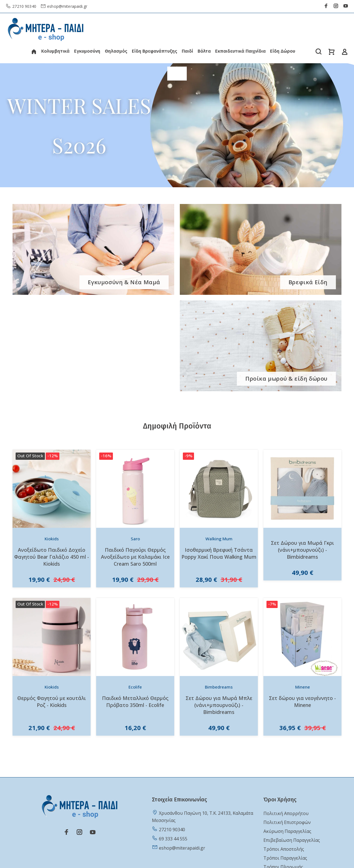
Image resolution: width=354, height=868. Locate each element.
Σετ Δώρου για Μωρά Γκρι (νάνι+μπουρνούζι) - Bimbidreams (302, 550)
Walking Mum (219, 539)
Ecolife (135, 687)
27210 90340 (24, 6)
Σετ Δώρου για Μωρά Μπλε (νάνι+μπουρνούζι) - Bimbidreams (219, 705)
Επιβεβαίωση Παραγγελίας (292, 840)
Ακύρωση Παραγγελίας (287, 831)
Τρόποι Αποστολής (284, 849)
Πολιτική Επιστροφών (287, 822)
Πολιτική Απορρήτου (286, 813)
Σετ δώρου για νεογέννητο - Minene (302, 702)
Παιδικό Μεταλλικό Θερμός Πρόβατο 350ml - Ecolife (135, 702)
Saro (135, 539)
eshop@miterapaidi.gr (67, 6)
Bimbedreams (219, 687)
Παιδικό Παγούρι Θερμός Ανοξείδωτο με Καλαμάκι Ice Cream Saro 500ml (135, 557)
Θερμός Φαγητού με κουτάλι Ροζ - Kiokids (52, 702)
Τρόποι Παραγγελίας (285, 858)
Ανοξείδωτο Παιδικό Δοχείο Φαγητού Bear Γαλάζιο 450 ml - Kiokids (52, 557)
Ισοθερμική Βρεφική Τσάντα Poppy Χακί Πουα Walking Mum (219, 553)
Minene (303, 687)
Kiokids (52, 539)
